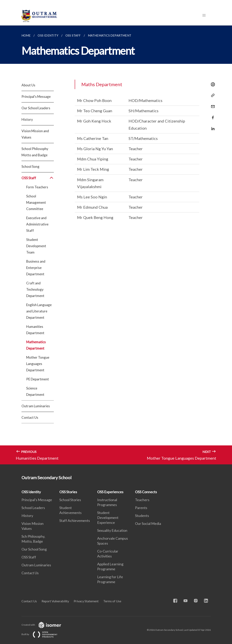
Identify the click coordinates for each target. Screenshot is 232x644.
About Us (28, 85)
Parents (141, 508)
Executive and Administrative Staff (37, 224)
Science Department (35, 391)
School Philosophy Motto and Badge (35, 152)
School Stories (70, 500)
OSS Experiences (110, 492)
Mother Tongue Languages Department (38, 364)
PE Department (38, 379)
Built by (43, 634)
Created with (44, 625)
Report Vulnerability (55, 601)
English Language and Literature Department (39, 311)
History (27, 119)
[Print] (212, 84)
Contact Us (30, 417)
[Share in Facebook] (212, 115)
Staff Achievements (75, 520)
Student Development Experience (108, 518)
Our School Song (34, 549)
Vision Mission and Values (35, 134)
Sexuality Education (112, 530)
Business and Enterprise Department (36, 268)
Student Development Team (36, 246)
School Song (30, 166)
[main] (116, 245)
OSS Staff (38, 178)
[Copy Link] (212, 95)
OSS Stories (68, 492)
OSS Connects (146, 492)
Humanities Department (35, 330)
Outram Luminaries (36, 406)
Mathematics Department (36, 345)
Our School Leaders (36, 108)
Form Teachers (37, 187)
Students (142, 516)
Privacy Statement (86, 601)
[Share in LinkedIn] (212, 126)
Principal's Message (36, 97)
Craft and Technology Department (35, 289)
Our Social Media (148, 523)
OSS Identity (31, 492)
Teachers (142, 500)
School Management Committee (36, 202)
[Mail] (212, 104)
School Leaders (33, 508)
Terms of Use (112, 601)
